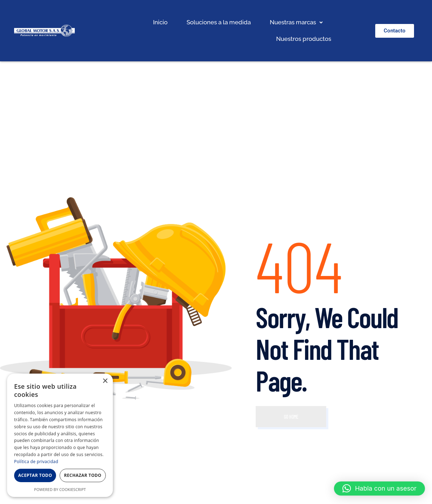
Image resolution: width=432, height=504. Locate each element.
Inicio (160, 22)
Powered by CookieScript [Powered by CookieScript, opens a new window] (60, 489)
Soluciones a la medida (219, 22)
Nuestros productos (304, 39)
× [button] (105, 381)
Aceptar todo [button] (35, 475)
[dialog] (60, 435)
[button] (296, 22)
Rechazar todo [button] (83, 475)
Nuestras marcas (296, 22)
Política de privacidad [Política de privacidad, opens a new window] (36, 462)
